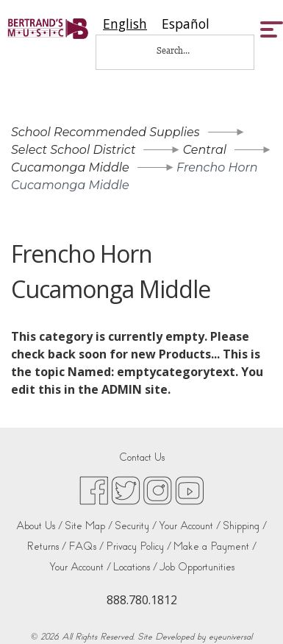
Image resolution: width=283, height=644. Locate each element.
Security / (136, 526)
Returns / (46, 546)
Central (205, 150)
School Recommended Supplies (105, 132)
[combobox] (125, 24)
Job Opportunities (197, 567)
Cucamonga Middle (70, 167)
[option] (186, 24)
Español (186, 24)
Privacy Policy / (139, 546)
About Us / (39, 526)
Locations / (135, 567)
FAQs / (86, 546)
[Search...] (183, 50)
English (125, 24)
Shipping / (245, 526)
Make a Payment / (215, 546)
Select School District (73, 150)
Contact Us (142, 457)
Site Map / (89, 526)
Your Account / (190, 526)
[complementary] (250, 611)
